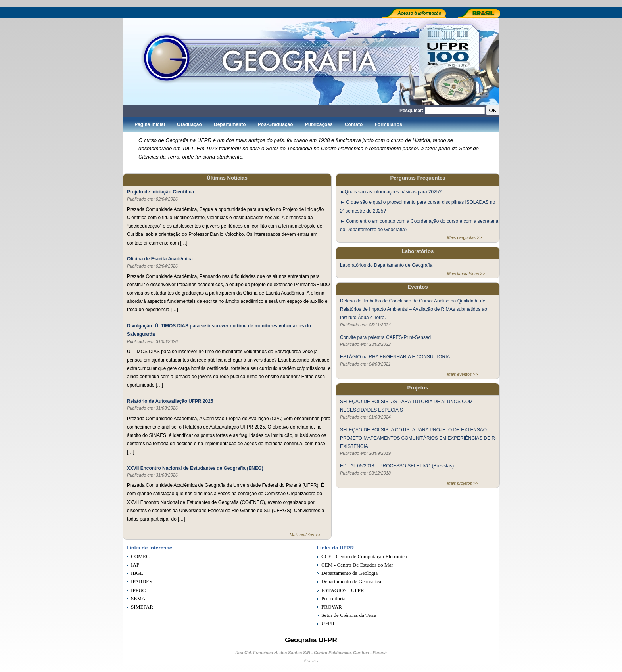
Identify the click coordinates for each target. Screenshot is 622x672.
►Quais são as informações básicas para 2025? (391, 192)
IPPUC (138, 590)
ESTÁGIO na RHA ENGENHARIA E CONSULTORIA (395, 356)
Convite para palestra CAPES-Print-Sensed (385, 337)
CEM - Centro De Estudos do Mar (357, 565)
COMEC (140, 556)
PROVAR (332, 607)
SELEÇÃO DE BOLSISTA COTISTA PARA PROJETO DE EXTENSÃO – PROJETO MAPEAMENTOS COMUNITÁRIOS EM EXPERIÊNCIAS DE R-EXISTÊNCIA (418, 438)
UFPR (328, 623)
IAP (135, 565)
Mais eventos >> (462, 374)
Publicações (319, 124)
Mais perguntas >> (464, 237)
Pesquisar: (412, 111)
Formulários (388, 124)
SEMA (138, 598)
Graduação (189, 124)
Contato (354, 124)
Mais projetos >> (463, 483)
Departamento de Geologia (349, 573)
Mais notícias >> (305, 535)
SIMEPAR (142, 607)
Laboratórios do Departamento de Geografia (386, 265)
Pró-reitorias (334, 598)
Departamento (230, 124)
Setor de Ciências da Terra (349, 615)
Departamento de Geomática (351, 581)
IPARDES (142, 581)
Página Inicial (150, 124)
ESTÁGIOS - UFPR (343, 590)
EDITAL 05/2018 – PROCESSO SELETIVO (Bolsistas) (397, 466)
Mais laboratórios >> (466, 274)
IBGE (137, 573)
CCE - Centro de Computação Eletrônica (364, 556)
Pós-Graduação (275, 124)
